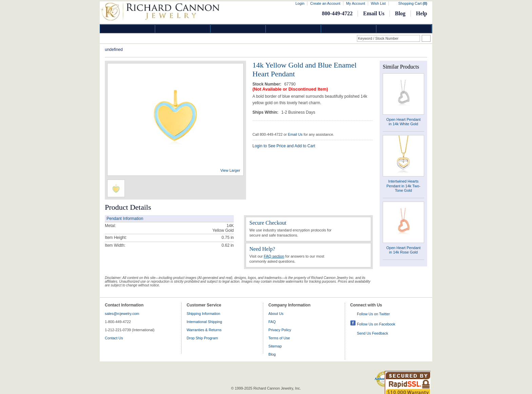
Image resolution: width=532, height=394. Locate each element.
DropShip (404, 29)
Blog (400, 13)
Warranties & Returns (204, 330)
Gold (183, 29)
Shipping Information (203, 314)
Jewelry (293, 29)
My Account (356, 3)
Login (300, 3)
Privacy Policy (280, 330)
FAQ (272, 322)
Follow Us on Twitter (373, 314)
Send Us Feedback (373, 333)
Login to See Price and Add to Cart (284, 146)
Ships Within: (266, 112)
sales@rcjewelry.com (122, 314)
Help (422, 13)
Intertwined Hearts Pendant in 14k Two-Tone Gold (403, 186)
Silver (238, 29)
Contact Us (114, 338)
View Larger (231, 170)
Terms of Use (279, 338)
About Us (276, 314)
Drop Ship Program (202, 338)
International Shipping (204, 322)
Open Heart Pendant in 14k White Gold (404, 122)
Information (349, 29)
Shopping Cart (413, 3)
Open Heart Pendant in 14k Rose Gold (404, 250)
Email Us (374, 13)
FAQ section (274, 256)
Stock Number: (268, 84)
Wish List (378, 3)
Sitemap (275, 346)
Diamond (128, 29)
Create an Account (325, 3)
